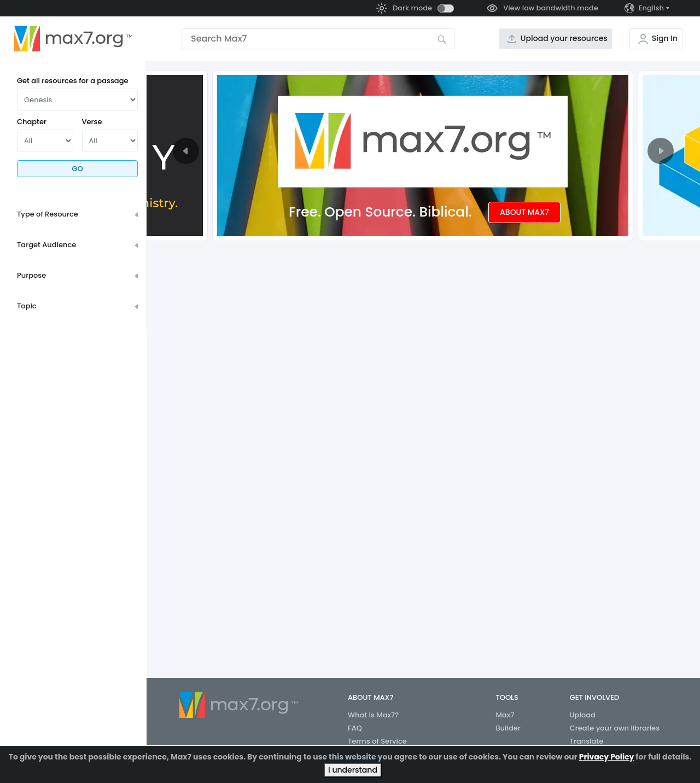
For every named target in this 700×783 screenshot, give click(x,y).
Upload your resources (564, 38)
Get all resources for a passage (73, 81)
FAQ (355, 728)
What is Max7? (373, 715)
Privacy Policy (607, 757)
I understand (353, 770)
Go (77, 169)
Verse (92, 122)
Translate (587, 741)
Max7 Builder (508, 721)
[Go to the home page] (73, 39)
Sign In (665, 38)
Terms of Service (377, 741)
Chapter (32, 122)
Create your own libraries (615, 728)
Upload (583, 715)
